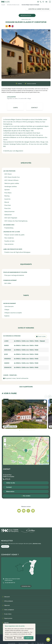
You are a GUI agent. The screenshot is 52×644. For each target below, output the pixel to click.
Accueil (3, 5)
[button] (34, 106)
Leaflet (40, 464)
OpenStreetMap (46, 464)
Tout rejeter (19, 638)
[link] (41, 2)
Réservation (26, 15)
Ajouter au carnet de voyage (39, 9)
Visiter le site (11, 483)
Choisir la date (41, 336)
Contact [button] (9, 487)
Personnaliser (10, 638)
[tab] (20, 430)
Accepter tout (29, 638)
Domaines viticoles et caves (13, 5)
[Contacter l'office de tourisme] (38, 2)
